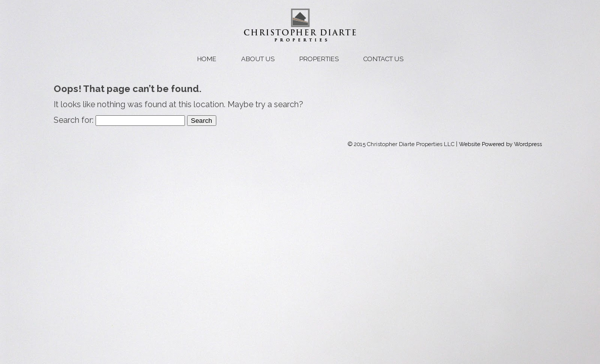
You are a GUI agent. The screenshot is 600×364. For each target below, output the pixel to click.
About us (258, 59)
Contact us (383, 59)
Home (207, 59)
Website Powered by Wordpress (500, 144)
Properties (319, 59)
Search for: (74, 120)
